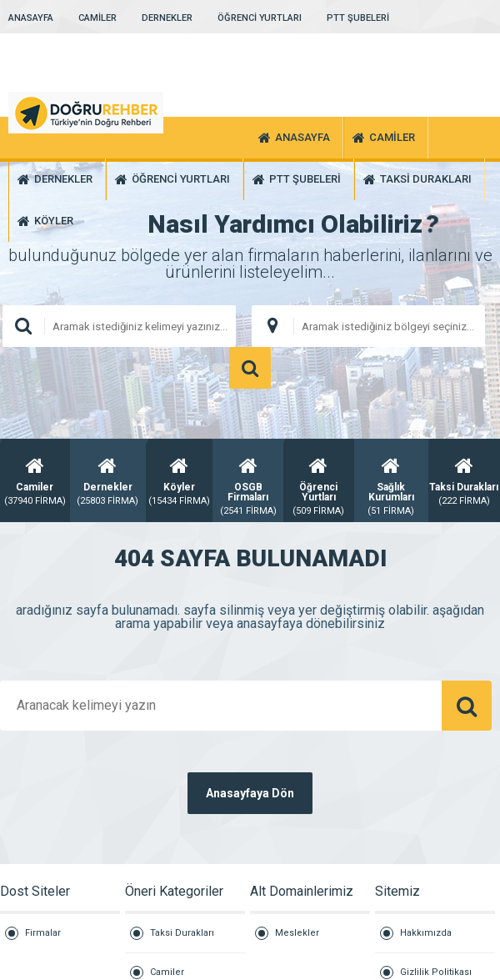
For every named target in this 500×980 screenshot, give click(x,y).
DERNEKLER (167, 18)
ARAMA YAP (250, 368)
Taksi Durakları (182, 933)
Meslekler (297, 933)
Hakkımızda (426, 933)
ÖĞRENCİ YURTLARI (260, 18)
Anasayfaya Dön (250, 793)
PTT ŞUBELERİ (358, 18)
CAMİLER (97, 18)
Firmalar (43, 933)
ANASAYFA (31, 18)
